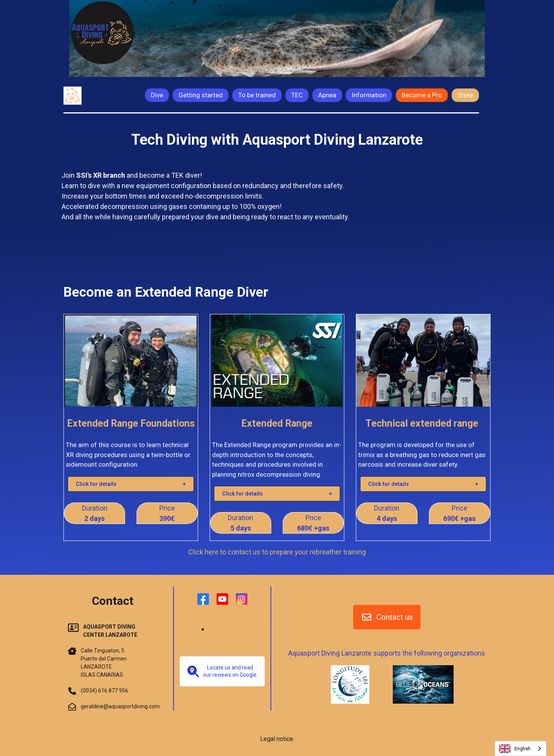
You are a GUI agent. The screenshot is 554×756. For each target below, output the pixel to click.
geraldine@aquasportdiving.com (120, 706)
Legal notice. (277, 739)
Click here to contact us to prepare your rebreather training (277, 552)
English (515, 749)
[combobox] (521, 748)
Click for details (96, 484)
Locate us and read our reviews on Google (222, 671)
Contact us (387, 617)
